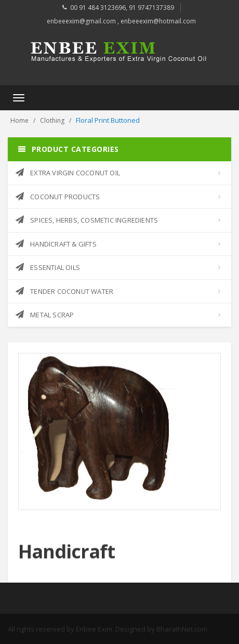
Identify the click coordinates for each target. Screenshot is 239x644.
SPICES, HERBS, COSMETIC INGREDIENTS (87, 220)
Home (19, 120)
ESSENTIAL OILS (48, 267)
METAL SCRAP (45, 315)
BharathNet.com (182, 629)
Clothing (52, 120)
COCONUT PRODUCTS (58, 197)
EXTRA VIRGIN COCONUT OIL (68, 173)
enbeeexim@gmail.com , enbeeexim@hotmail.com (121, 21)
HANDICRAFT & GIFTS (56, 244)
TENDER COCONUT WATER (64, 291)
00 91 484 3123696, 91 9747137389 (122, 8)
